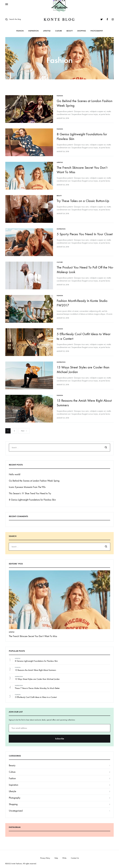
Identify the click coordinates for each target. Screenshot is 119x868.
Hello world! (15, 471)
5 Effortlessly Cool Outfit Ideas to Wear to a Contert (36, 694)
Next (24, 428)
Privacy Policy (45, 855)
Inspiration (33, 31)
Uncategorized (16, 808)
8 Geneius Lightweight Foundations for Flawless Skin (36, 658)
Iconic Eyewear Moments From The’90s (27, 484)
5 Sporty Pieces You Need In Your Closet (85, 233)
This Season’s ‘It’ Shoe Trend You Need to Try (30, 490)
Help (56, 855)
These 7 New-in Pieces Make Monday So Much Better (37, 685)
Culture (59, 31)
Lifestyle (47, 31)
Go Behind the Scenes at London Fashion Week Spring (34, 478)
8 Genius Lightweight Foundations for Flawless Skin (32, 497)
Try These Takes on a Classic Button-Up (83, 200)
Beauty (70, 31)
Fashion (20, 31)
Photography (97, 31)
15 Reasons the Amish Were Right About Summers (35, 667)
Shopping (82, 31)
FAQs (64, 855)
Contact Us (75, 855)
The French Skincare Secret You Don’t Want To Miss (33, 633)
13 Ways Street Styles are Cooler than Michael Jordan (37, 676)
